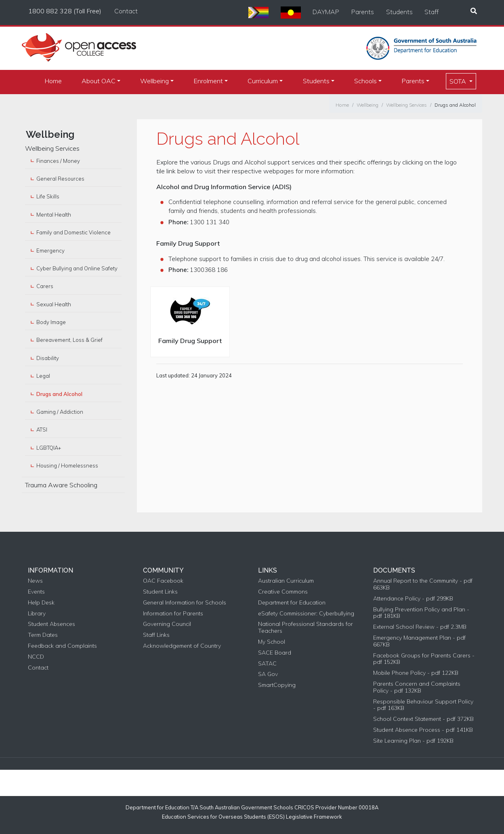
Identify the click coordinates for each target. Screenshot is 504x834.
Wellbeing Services (406, 105)
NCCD (36, 657)
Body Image (51, 322)
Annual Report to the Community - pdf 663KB (423, 584)
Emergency (50, 251)
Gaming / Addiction (60, 412)
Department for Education (292, 603)
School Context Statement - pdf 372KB (423, 719)
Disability (48, 358)
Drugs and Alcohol (455, 105)
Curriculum (263, 81)
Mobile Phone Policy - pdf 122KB (416, 673)
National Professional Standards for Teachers (306, 628)
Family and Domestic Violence (73, 232)
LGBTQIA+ (49, 448)
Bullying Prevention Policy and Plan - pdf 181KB (421, 613)
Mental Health (54, 215)
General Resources (60, 179)
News (35, 581)
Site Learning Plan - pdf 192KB (413, 741)
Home (53, 81)
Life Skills (48, 196)
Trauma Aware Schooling (61, 485)
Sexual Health (54, 304)
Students (399, 12)
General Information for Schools (185, 603)
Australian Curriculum (286, 581)
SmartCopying (277, 685)
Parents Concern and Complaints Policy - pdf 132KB (417, 687)
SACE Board (275, 653)
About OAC (99, 81)
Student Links (160, 592)
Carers (45, 286)
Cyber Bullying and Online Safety (77, 268)
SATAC (267, 664)
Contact (126, 11)
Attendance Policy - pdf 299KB (413, 599)
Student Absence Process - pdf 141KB (423, 730)
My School (272, 642)
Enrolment (208, 81)
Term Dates (43, 635)
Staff (432, 12)
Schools (365, 81)
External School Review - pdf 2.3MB (420, 627)
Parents (363, 12)
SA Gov (268, 674)
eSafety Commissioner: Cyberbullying (306, 614)
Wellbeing (154, 81)
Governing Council (167, 624)
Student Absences (51, 624)
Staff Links (156, 635)
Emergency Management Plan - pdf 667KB (419, 641)
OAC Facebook (163, 581)
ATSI (42, 430)
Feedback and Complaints (62, 646)
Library (37, 614)
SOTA (459, 81)
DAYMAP (326, 12)
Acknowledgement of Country (182, 646)
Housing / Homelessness (67, 465)
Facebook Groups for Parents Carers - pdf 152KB (424, 659)
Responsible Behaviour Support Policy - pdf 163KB (423, 705)
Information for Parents (173, 614)
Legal (43, 376)
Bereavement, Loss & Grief (69, 340)
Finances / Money (58, 161)
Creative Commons (283, 592)
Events (36, 592)
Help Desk (41, 603)
